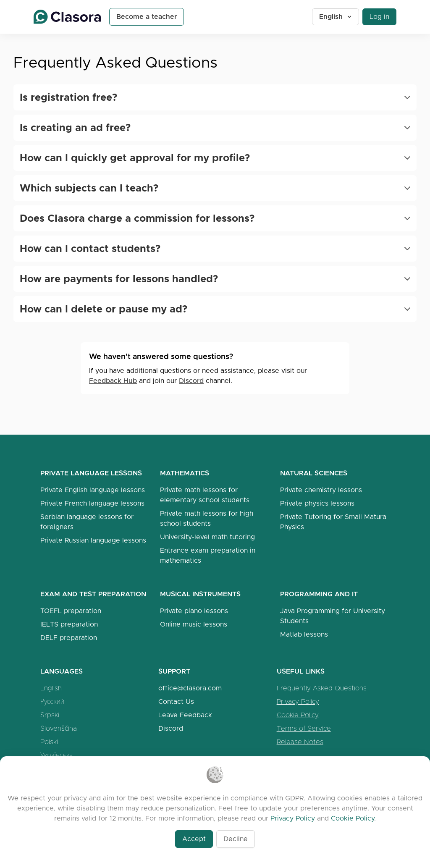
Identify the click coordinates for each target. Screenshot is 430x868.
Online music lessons (194, 624)
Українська (56, 755)
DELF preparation (69, 638)
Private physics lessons (317, 503)
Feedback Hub (113, 381)
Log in (379, 17)
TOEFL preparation (71, 611)
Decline (236, 839)
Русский (52, 701)
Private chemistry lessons (321, 490)
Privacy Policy (298, 701)
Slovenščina (59, 728)
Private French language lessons (92, 503)
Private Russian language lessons (93, 540)
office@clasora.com (190, 688)
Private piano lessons (194, 611)
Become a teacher (147, 17)
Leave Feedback (185, 715)
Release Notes (300, 742)
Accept (194, 839)
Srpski (50, 715)
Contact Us (176, 701)
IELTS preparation (69, 624)
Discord (191, 381)
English (336, 17)
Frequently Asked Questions (322, 688)
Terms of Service (304, 728)
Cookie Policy (298, 715)
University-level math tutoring (207, 537)
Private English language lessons (93, 490)
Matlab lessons (304, 634)
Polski (49, 742)
